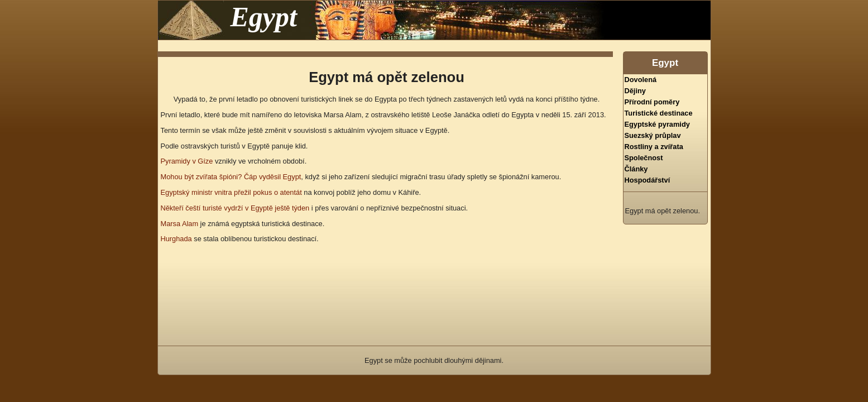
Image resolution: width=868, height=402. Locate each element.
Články (636, 169)
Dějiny (635, 91)
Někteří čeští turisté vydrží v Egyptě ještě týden (235, 208)
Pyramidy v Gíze (187, 161)
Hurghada (176, 239)
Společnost (644, 158)
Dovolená (641, 80)
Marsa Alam (180, 224)
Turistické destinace (659, 113)
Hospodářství (648, 180)
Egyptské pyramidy (657, 124)
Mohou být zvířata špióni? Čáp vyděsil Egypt (231, 177)
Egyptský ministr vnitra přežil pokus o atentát (231, 192)
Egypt (264, 17)
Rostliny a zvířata (654, 147)
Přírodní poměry (652, 102)
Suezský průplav (653, 135)
